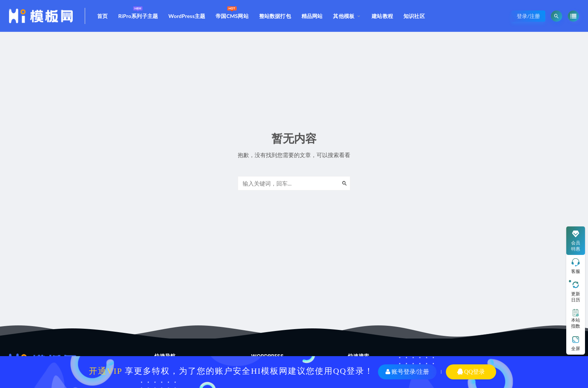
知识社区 (414, 16)
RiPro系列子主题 (138, 12)
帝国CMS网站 (232, 12)
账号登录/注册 (407, 372)
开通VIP (106, 371)
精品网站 (312, 16)
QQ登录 (471, 372)
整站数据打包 (275, 16)
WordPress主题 (187, 16)
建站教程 (382, 16)
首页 (102, 16)
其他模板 (344, 16)
